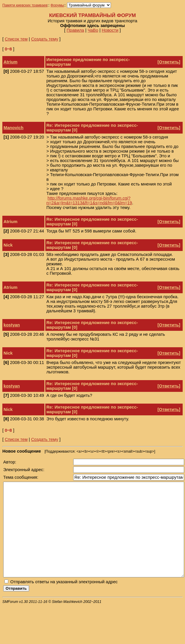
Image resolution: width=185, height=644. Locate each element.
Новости (110, 30)
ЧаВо (93, 30)
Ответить (169, 62)
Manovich (14, 128)
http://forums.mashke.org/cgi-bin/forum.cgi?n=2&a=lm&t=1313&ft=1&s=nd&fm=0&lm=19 (89, 200)
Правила (75, 30)
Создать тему (45, 39)
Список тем (16, 39)
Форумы (57, 5)
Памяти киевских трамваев (25, 5)
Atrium (10, 62)
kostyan (12, 325)
